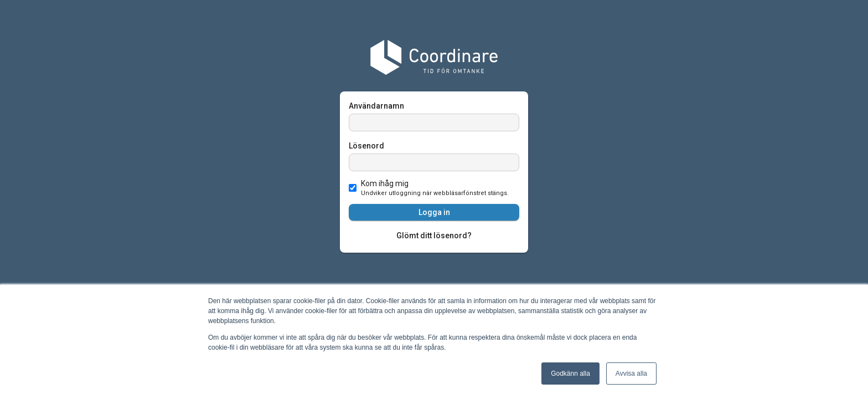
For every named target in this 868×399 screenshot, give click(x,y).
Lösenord (366, 146)
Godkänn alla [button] (570, 374)
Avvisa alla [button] (631, 374)
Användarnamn (376, 106)
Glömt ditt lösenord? (434, 236)
